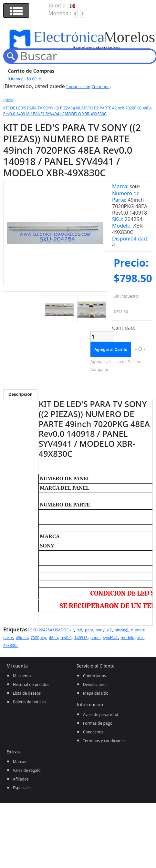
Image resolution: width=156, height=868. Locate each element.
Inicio (8, 100)
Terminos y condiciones (104, 741)
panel (95, 638)
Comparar (100, 369)
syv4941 (111, 638)
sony (100, 630)
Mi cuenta (22, 676)
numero (138, 630)
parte (8, 638)
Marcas (20, 762)
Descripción (20, 394)
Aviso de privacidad (101, 715)
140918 (81, 638)
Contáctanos (94, 676)
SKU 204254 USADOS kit (52, 630)
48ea (53, 638)
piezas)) (121, 630)
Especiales (22, 788)
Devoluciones (95, 684)
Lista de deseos (27, 693)
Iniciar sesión (78, 87)
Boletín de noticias (30, 702)
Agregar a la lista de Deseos (116, 362)
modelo (127, 638)
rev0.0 (66, 638)
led (79, 630)
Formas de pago (98, 723)
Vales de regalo (27, 770)
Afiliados (21, 779)
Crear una (100, 87)
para (89, 630)
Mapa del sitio (96, 693)
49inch (22, 638)
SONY (135, 187)
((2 (109, 630)
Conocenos (93, 732)
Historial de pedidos (31, 684)
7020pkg (39, 638)
